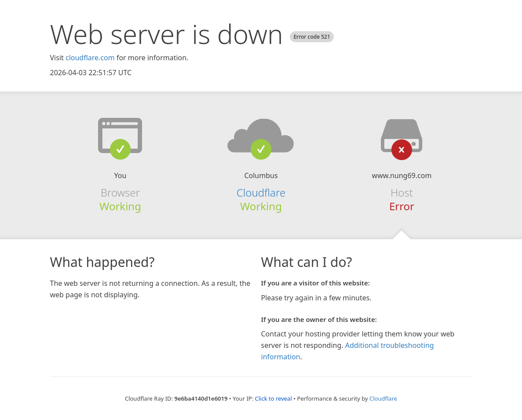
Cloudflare (261, 192)
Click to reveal (274, 398)
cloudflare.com (90, 58)
